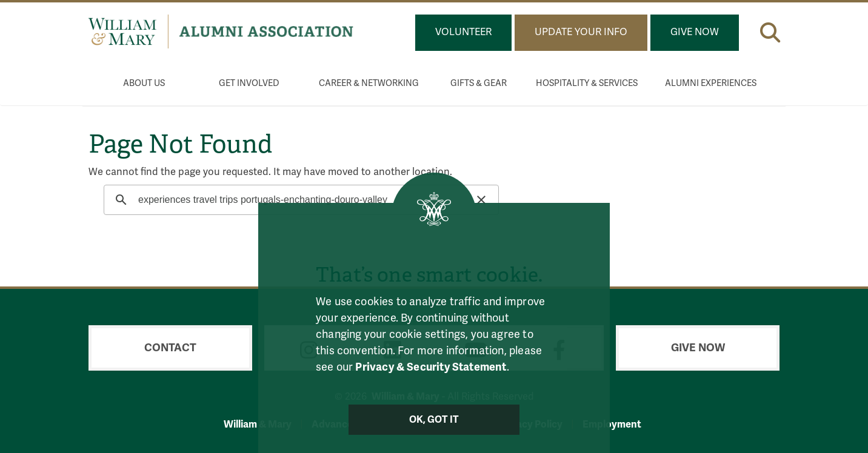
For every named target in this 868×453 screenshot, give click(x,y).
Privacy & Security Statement (431, 367)
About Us (144, 83)
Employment (612, 424)
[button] (770, 30)
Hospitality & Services (587, 83)
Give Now (695, 32)
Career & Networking (369, 83)
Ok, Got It (434, 420)
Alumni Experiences (711, 83)
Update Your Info (581, 32)
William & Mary (258, 424)
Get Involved (249, 83)
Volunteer (463, 32)
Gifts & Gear (479, 83)
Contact (170, 348)
